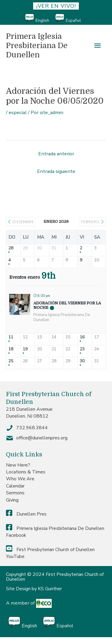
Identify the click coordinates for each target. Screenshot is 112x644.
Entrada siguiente (56, 171)
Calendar (15, 486)
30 (82, 361)
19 (25, 349)
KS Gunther (50, 589)
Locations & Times (26, 472)
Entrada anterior (56, 154)
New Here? (18, 465)
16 (82, 337)
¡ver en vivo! (56, 6)
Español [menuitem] (73, 20)
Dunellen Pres (26, 514)
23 (82, 349)
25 (11, 361)
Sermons (15, 493)
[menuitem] (40, 18)
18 (11, 349)
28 (11, 248)
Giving (12, 500)
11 (11, 337)
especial (18, 112)
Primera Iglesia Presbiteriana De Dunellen (37, 45)
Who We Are (20, 479)
